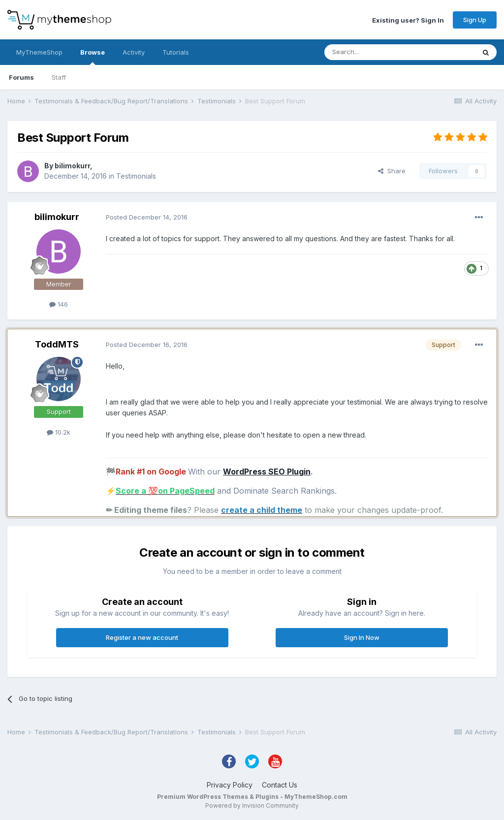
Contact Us (280, 785)
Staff (59, 77)
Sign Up (475, 20)
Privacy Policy (230, 785)
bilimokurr (72, 166)
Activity (134, 52)
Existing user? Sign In (408, 20)
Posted (147, 217)
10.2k (59, 432)
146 (59, 304)
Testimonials (136, 176)
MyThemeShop (39, 52)
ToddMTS (57, 344)
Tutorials (176, 52)
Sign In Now (362, 637)
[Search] (375, 52)
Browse (93, 57)
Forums (21, 77)
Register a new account (142, 637)
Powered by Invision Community (252, 805)
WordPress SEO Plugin (267, 472)
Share (392, 171)
